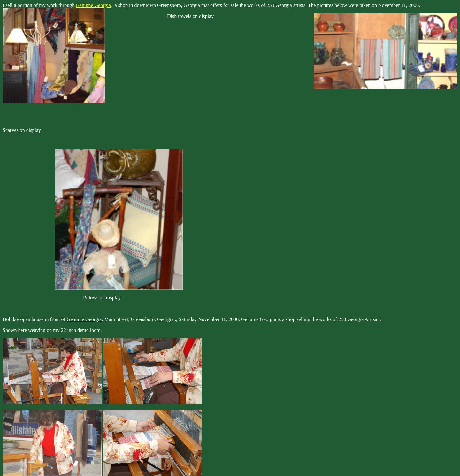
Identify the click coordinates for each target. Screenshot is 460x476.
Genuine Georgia (93, 5)
